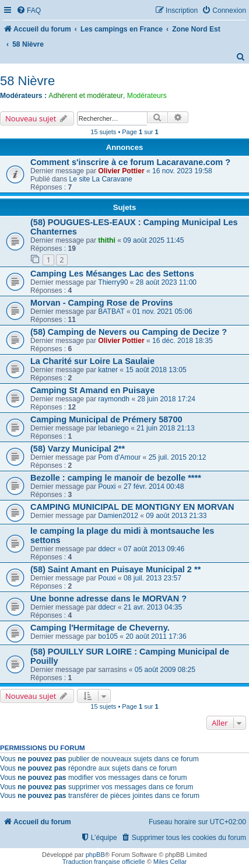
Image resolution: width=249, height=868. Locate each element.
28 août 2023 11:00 (166, 282)
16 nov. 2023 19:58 (182, 171)
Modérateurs (147, 96)
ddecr (107, 549)
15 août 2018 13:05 (156, 370)
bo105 (108, 636)
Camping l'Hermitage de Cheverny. (100, 628)
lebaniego (113, 428)
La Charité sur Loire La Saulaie (92, 361)
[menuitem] (29, 11)
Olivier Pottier (121, 171)
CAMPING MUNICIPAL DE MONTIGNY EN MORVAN (132, 507)
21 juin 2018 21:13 (166, 428)
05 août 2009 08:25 (165, 670)
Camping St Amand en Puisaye (92, 390)
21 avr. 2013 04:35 (153, 607)
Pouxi (107, 487)
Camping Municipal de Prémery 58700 (106, 419)
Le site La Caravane (101, 179)
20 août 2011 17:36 (156, 636)
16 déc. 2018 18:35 (183, 341)
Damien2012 (118, 516)
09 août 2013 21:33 (176, 516)
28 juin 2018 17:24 (167, 399)
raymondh (114, 399)
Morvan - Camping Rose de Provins (101, 303)
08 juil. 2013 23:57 (152, 578)
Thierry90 (113, 282)
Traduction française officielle (104, 862)
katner (108, 370)
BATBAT (111, 311)
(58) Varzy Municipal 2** (78, 449)
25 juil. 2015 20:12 (178, 457)
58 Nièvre (27, 81)
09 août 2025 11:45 (153, 240)
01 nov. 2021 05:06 (162, 311)
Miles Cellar (170, 862)
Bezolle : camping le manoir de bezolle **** (116, 478)
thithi (107, 240)
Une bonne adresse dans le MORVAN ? (108, 598)
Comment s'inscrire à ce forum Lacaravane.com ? (130, 162)
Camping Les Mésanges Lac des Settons (112, 274)
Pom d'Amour (119, 457)
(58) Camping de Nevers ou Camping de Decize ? (129, 332)
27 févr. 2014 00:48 (154, 487)
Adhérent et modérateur (86, 96)
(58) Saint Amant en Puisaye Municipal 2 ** (115, 569)
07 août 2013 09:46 (154, 549)
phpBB (95, 855)
